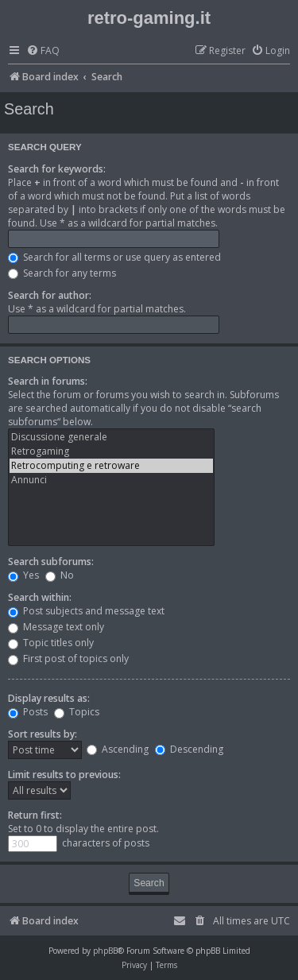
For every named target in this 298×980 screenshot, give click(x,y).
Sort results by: (43, 734)
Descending (189, 749)
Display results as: (49, 698)
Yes (23, 575)
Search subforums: (51, 562)
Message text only (56, 627)
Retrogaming (111, 451)
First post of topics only (68, 658)
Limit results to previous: (64, 775)
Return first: (35, 815)
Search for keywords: (57, 169)
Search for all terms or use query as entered (114, 257)
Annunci (111, 480)
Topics (77, 712)
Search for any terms (62, 273)
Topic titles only (51, 643)
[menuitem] (43, 51)
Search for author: (50, 295)
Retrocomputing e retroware (111, 466)
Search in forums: (48, 381)
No (60, 575)
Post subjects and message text (86, 611)
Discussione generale (111, 437)
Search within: (40, 597)
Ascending (118, 749)
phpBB (105, 951)
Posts (28, 712)
